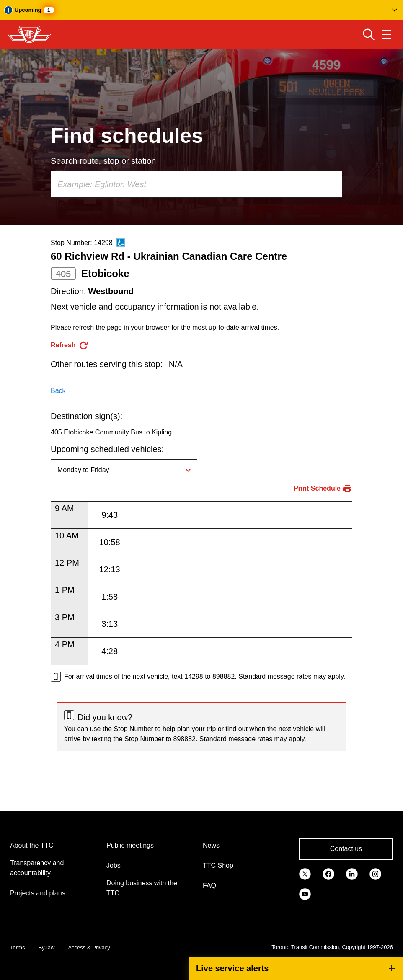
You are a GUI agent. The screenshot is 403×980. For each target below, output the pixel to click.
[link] (305, 873)
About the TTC (32, 845)
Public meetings (130, 845)
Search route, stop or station (103, 161)
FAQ (209, 886)
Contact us (346, 849)
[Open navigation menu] (386, 34)
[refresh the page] (70, 345)
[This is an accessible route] (121, 243)
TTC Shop (218, 865)
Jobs (114, 865)
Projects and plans (38, 893)
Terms (17, 948)
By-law (46, 948)
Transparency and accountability (37, 868)
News (211, 845)
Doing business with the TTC (142, 888)
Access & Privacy (89, 948)
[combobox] (196, 184)
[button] (201, 10)
